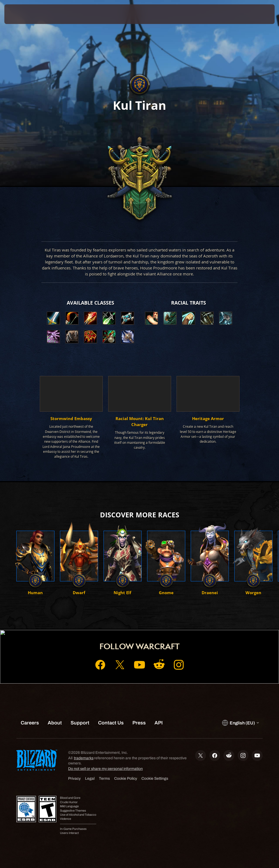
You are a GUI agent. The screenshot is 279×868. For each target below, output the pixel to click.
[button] (151, 318)
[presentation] (21, 14)
